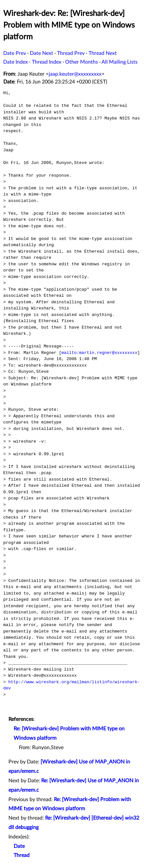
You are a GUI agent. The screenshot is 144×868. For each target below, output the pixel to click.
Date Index (16, 62)
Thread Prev (71, 53)
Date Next (42, 53)
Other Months (82, 62)
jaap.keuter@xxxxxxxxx (75, 74)
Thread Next (103, 53)
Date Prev (15, 53)
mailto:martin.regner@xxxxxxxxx (99, 353)
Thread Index (47, 62)
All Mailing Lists (120, 62)
